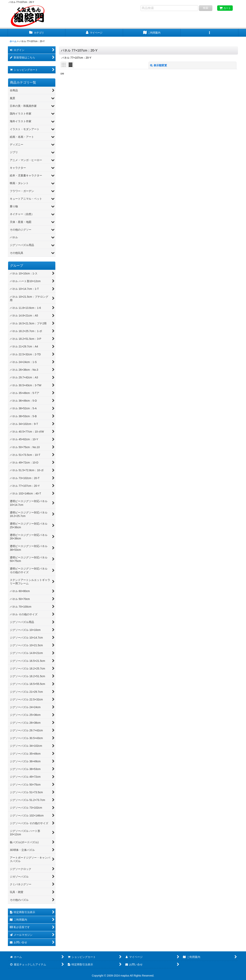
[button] (209, 33)
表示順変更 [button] (159, 65)
